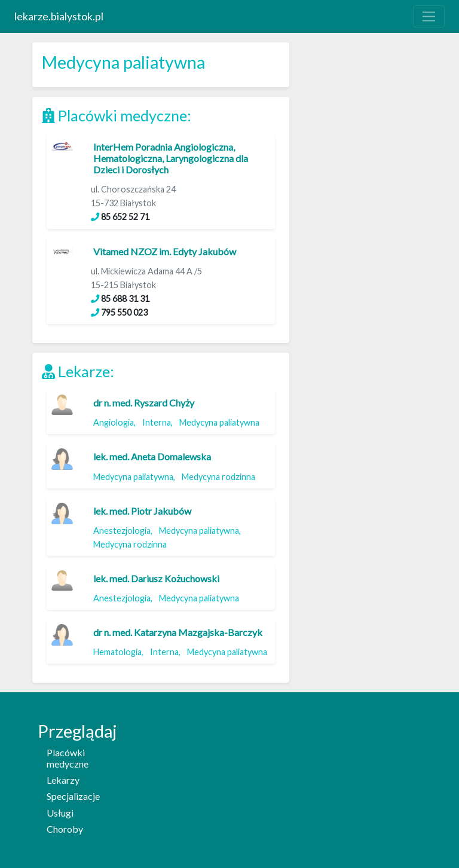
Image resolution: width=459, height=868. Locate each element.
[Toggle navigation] (429, 16)
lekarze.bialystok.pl (59, 16)
